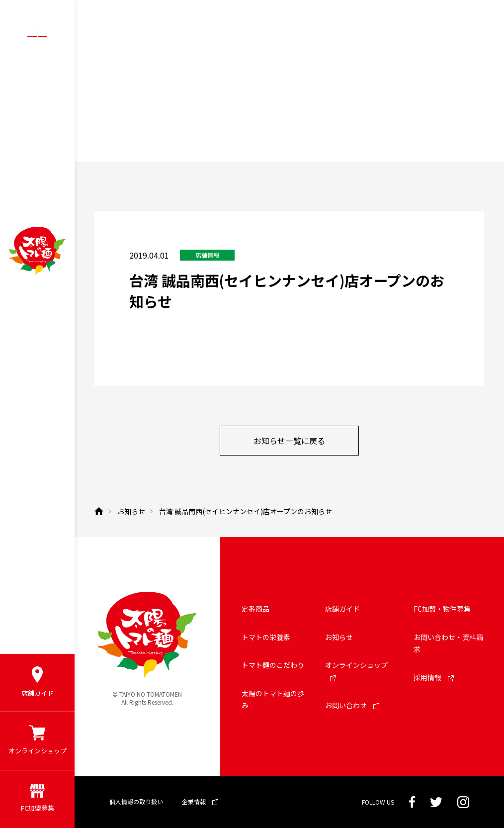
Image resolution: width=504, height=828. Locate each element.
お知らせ (339, 637)
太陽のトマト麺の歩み (273, 699)
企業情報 (200, 801)
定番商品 (255, 609)
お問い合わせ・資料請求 (448, 643)
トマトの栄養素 (266, 637)
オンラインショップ (356, 671)
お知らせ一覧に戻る (289, 441)
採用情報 (434, 677)
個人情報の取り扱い (136, 801)
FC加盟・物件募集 (442, 609)
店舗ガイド (342, 609)
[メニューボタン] (37, 36)
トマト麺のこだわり (273, 665)
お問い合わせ (352, 705)
